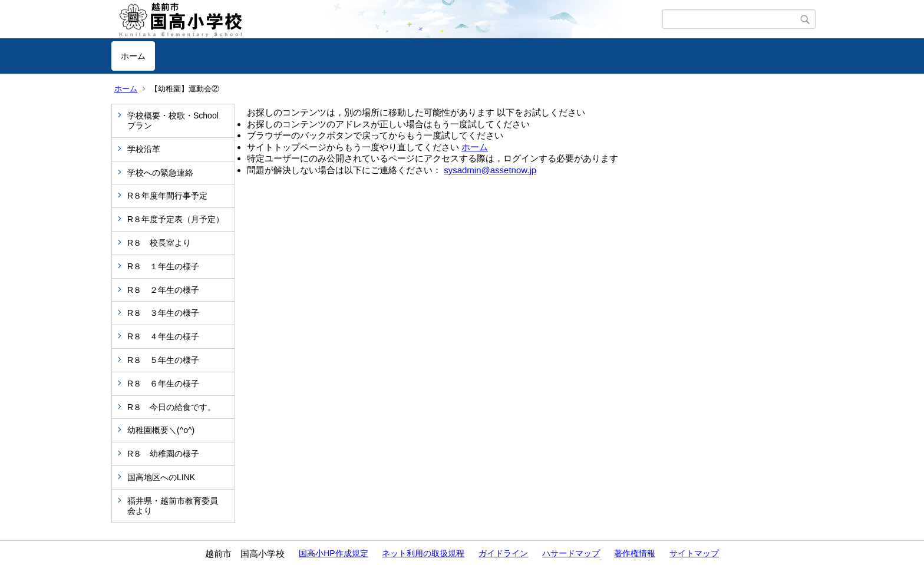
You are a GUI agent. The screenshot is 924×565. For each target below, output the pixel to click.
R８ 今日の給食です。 (171, 407)
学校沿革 (144, 149)
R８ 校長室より (159, 243)
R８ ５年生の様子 (163, 360)
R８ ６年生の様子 (163, 384)
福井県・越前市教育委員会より (173, 506)
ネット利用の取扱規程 (423, 553)
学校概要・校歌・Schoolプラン (173, 120)
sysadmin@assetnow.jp (490, 170)
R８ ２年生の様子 (163, 290)
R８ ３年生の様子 (163, 313)
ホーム (133, 56)
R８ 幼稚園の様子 (163, 454)
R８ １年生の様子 (163, 266)
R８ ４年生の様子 (163, 336)
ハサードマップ (571, 553)
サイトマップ (694, 553)
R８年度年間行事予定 (167, 196)
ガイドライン (503, 553)
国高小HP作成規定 (333, 553)
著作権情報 (635, 553)
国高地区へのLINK (161, 477)
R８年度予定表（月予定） (176, 219)
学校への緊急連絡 (160, 173)
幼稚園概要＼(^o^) (161, 430)
